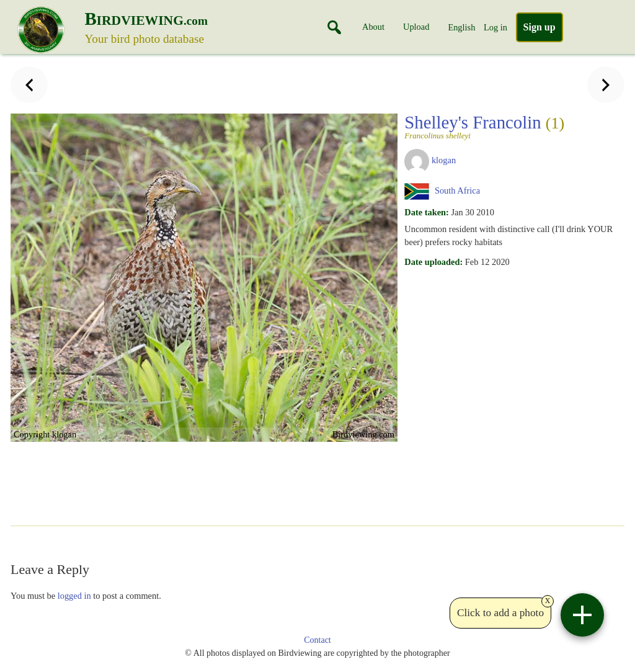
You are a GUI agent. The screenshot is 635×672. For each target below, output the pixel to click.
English (461, 27)
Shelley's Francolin (510, 126)
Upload (416, 27)
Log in (495, 27)
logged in (74, 596)
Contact (317, 640)
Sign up (540, 27)
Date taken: (427, 212)
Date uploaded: (433, 262)
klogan (444, 160)
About (373, 27)
